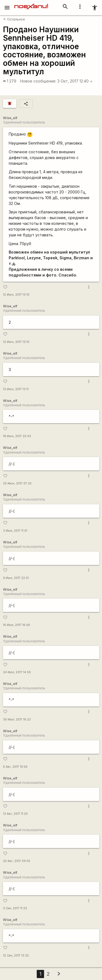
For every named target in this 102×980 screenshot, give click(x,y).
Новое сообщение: (38, 81)
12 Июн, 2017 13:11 (16, 389)
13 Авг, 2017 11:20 (15, 814)
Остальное (14, 19)
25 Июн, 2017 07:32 (17, 483)
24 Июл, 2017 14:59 (17, 672)
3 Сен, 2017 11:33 (15, 908)
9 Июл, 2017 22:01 (16, 578)
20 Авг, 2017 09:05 (17, 861)
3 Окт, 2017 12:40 (75, 81)
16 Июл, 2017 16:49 (16, 625)
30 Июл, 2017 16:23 (17, 719)
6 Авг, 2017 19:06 (15, 767)
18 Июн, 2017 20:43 (17, 436)
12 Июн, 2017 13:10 (16, 295)
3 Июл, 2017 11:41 (15, 531)
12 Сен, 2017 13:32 (16, 956)
